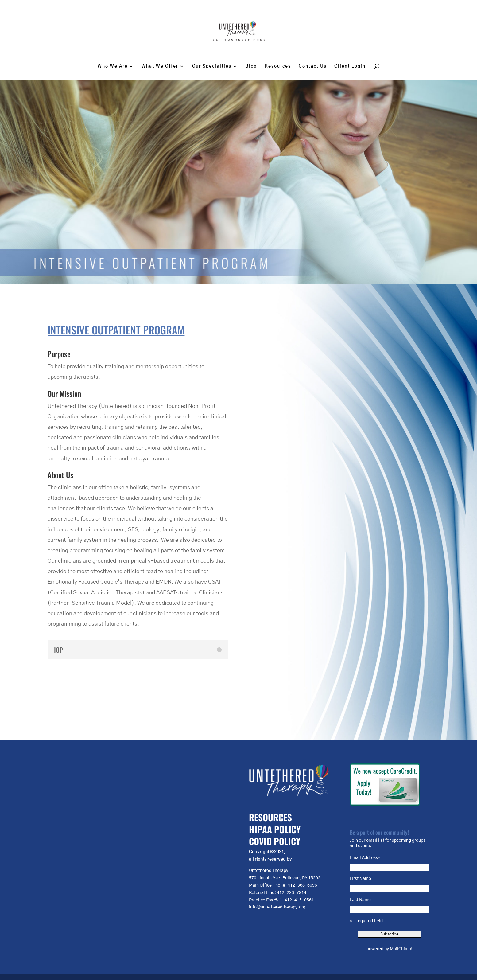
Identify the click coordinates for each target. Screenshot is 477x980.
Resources (278, 66)
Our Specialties (212, 66)
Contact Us (313, 66)
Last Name (360, 900)
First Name (360, 879)
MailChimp (400, 949)
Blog (251, 66)
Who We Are (113, 66)
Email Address (365, 858)
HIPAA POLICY (275, 829)
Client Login (350, 66)
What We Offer (160, 66)
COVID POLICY (275, 841)
